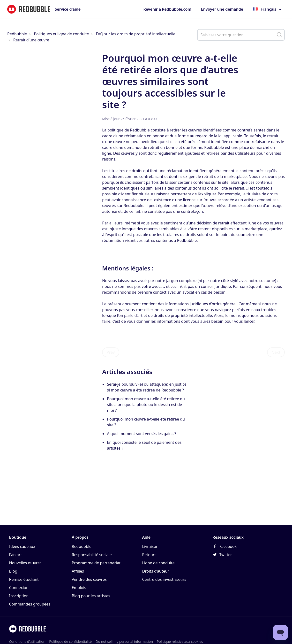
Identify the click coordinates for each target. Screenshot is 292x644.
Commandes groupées (30, 604)
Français (268, 9)
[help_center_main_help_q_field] (241, 35)
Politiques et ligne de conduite (61, 34)
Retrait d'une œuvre (31, 40)
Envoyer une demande (222, 9)
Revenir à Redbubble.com (167, 9)
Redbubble (17, 34)
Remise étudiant (24, 579)
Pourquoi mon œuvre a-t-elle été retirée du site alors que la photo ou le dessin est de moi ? (146, 405)
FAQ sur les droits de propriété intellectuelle (136, 34)
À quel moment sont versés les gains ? (142, 434)
